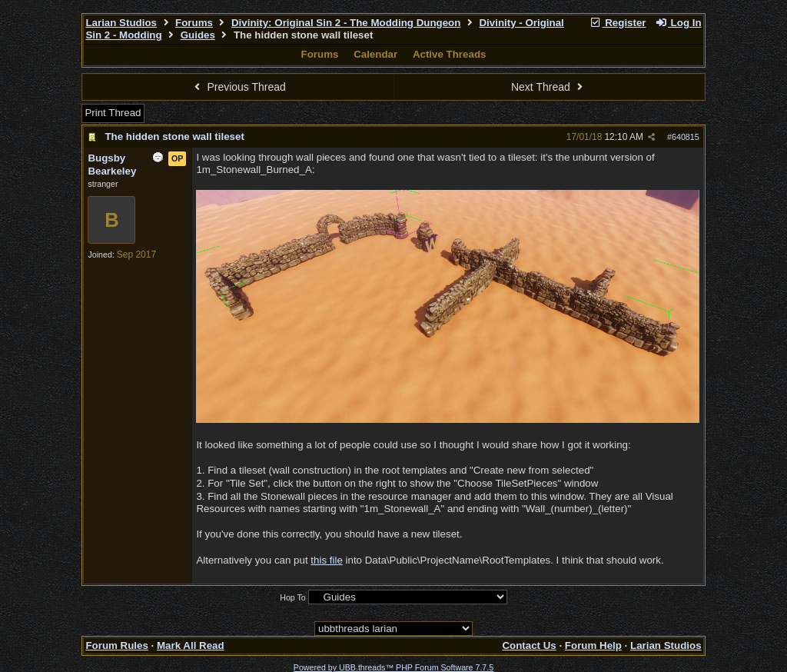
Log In (678, 23)
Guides (198, 35)
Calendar (375, 54)
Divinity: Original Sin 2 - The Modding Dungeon (346, 23)
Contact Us (529, 645)
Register (618, 23)
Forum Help (593, 645)
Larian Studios (121, 23)
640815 (686, 137)
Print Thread (113, 113)
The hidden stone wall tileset (174, 136)
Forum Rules (116, 645)
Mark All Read (191, 645)
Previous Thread (238, 87)
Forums (194, 23)
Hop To (293, 597)
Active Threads (450, 54)
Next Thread (549, 87)
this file (326, 560)
